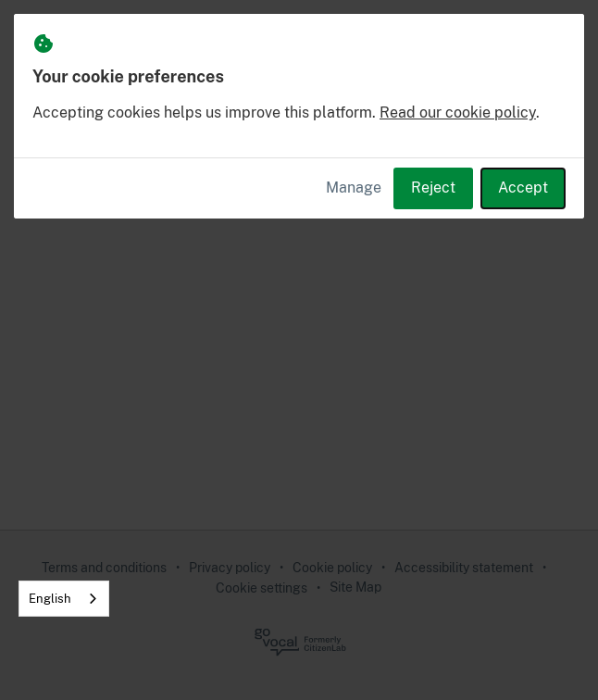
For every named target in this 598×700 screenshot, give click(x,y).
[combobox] (64, 599)
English (50, 599)
